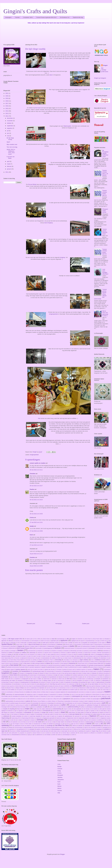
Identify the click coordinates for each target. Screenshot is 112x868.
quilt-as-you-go (19, 705)
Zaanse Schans (36, 733)
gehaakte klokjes (24, 667)
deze (51, 75)
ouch (24, 699)
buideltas (17, 652)
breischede (47, 651)
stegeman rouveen (106, 718)
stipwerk (33, 720)
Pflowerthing (60, 701)
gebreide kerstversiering (54, 665)
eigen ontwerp (84, 660)
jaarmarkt (66, 677)
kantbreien (17, 679)
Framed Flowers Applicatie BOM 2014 (46, 17)
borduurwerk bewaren (70, 648)
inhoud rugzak (37, 677)
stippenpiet (27, 720)
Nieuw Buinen (96, 695)
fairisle (81, 662)
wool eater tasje (73, 731)
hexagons (22, 673)
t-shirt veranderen (92, 720)
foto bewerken (56, 663)
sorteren (26, 716)
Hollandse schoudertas (104, 673)
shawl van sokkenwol (92, 712)
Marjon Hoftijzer (20, 688)
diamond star (31, 658)
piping (82, 701)
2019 (7, 98)
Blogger (62, 854)
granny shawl (102, 667)
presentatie (36, 703)
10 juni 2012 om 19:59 (36, 566)
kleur (55, 681)
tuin (64, 724)
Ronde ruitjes (56, 711)
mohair (99, 690)
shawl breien (72, 712)
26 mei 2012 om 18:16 (36, 500)
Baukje (59, 766)
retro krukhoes (94, 709)
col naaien (38, 654)
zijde (34, 735)
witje (59, 793)
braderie (7, 651)
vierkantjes (62, 728)
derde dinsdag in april (90, 656)
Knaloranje (68, 681)
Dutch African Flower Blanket (17, 660)
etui (64, 662)
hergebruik (5, 673)
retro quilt (102, 709)
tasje (54, 722)
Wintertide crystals (35, 731)
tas (4, 722)
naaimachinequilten (19, 694)
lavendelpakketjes (7, 684)
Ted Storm (76, 722)
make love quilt (90, 686)
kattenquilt (54, 679)
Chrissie (60, 769)
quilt (104, 703)
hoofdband (68, 675)
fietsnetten (16, 663)
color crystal (51, 654)
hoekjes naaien (86, 673)
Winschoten (12, 731)
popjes (107, 701)
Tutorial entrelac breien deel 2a (105, 193)
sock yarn (65, 714)
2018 (7, 101)
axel (109, 641)
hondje (56, 675)
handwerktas (67, 671)
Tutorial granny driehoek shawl (105, 232)
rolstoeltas (39, 711)
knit (74, 680)
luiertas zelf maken (59, 686)
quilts (46, 707)
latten (94, 682)
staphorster (39, 718)
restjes (27, 709)
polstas (97, 701)
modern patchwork (63, 690)
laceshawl (83, 682)
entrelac (40, 662)
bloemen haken (69, 645)
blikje (26, 645)
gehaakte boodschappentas (96, 665)
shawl (63, 712)
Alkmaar (11, 641)
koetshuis (87, 681)
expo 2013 (75, 662)
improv (16, 677)
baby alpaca (6, 643)
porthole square (15, 703)
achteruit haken (46, 639)
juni (8, 133)
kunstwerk (43, 682)
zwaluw (59, 735)
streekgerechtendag (59, 720)
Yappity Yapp (95, 731)
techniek (69, 722)
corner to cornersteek (61, 654)
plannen (91, 701)
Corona (70, 654)
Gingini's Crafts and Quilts (35, 11)
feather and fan (94, 662)
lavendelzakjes (17, 684)
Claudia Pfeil (87, 653)
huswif (101, 675)
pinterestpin (76, 701)
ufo (102, 724)
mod (47, 690)
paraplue (83, 699)
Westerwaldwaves (56, 729)
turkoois (82, 724)
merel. (68, 688)
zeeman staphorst (84, 733)
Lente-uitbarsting (40, 684)
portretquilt (23, 703)
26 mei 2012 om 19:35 (36, 514)
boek (79, 646)
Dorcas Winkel (32, 184)
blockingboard (52, 645)
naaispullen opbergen (43, 695)
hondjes (61, 675)
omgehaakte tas (59, 696)
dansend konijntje (6, 656)
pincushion (68, 701)
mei (8, 136)
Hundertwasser (94, 675)
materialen (42, 688)
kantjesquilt (25, 679)
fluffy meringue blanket (38, 663)
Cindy (59, 771)
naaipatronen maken (31, 695)
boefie (72, 646)
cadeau (24, 652)
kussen (49, 682)
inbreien (22, 677)
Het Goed (38, 108)
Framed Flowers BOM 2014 (96, 663)
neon (73, 695)
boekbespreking (86, 646)
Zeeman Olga (66, 733)
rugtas (87, 711)
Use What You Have (62, 725)
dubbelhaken (103, 658)
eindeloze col (99, 660)
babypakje (13, 643)
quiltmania (32, 707)
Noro (108, 695)
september (10, 126)
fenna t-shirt (9, 663)
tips (22, 724)
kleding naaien (47, 680)
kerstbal (74, 679)
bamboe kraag (32, 643)
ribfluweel (10, 711)
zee (43, 733)
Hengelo (100, 671)
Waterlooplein (67, 126)
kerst (68, 679)
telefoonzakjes (90, 722)
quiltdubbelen (44, 705)
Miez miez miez (91, 688)
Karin (31, 535)
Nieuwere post (31, 624)
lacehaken (76, 682)
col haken (21, 654)
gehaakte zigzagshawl (35, 667)
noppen (103, 695)
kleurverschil (61, 681)
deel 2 (35, 656)
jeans (81, 677)
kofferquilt (98, 681)
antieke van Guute (45, 641)
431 (35, 639)
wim (94, 729)
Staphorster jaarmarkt (49, 718)
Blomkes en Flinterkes (62, 646)
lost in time (19, 686)
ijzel (12, 677)
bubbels (11, 652)
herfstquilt (106, 671)
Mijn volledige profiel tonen (105, 70)
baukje (32, 526)
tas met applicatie (13, 722)
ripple (26, 711)
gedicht (63, 665)
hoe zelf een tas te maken (69, 673)
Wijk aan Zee (77, 729)
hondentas (50, 675)
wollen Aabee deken (55, 731)
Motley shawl (45, 692)
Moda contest (53, 690)
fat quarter (87, 662)
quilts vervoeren (62, 707)
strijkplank (67, 720)
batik (39, 643)
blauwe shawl (19, 645)
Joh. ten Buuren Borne (90, 677)
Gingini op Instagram (100, 78)
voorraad (105, 727)
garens (38, 665)
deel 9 (68, 656)
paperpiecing (76, 699)
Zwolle (73, 735)
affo (68, 639)
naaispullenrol (53, 695)
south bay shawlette (35, 716)
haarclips (90, 670)
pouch (29, 703)
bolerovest (108, 646)
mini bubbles (11, 690)
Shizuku (107, 713)
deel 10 (20, 656)
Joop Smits (100, 677)
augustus (10, 128)
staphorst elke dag (104, 716)
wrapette (88, 731)
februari (9, 166)
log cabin (85, 684)
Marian (59, 786)
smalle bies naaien (49, 714)
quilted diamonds (54, 705)
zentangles (106, 733)
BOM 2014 (12, 648)
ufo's (23, 726)
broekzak (86, 651)
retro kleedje (86, 709)
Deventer (17, 658)
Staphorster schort (72, 718)
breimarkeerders (32, 651)
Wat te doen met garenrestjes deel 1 (105, 313)
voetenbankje (79, 728)
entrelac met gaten (49, 662)
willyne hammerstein (87, 729)
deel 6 (54, 656)
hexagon (15, 673)
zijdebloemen (39, 735)
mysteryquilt (100, 692)
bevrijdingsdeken (94, 643)
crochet (80, 654)
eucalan (68, 662)
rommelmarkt (47, 711)
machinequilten (77, 686)
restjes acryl (36, 709)
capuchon (40, 653)
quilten (64, 705)
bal (18, 643)
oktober (9, 123)
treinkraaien (58, 724)
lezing (63, 684)
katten (40, 679)
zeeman (48, 733)
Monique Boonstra (19, 692)
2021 (7, 93)
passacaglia (96, 699)
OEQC (31, 696)
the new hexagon (15, 724)
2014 (7, 111)
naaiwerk (60, 695)
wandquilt (32, 729)
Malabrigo (98, 686)
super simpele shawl (82, 720)
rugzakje (92, 711)
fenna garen (103, 662)
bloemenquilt (6, 646)
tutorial (89, 724)
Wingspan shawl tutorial (105, 211)
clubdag (9, 654)
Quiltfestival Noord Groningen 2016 (20, 707)
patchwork (106, 698)
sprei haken (85, 716)
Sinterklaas (22, 714)
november (10, 121)
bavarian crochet (54, 643)
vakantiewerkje (97, 726)
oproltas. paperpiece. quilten (104, 696)
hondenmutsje (33, 675)
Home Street (13, 675)
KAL (12, 679)
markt (28, 688)
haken (96, 669)
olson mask (51, 696)
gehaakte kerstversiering (13, 667)
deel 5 (49, 656)
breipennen (40, 651)
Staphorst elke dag (78, 17)
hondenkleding (24, 675)
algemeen (4, 641)
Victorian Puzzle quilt (52, 727)
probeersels (43, 703)
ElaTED (107, 660)
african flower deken (98, 639)
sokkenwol (6, 716)
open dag (93, 696)
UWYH (74, 726)
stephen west (6, 720)
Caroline (32, 557)
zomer (54, 735)
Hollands (94, 673)
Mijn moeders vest (12, 144)
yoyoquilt (29, 733)
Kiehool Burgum (29, 680)
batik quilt (45, 643)
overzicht (39, 699)
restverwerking (57, 709)
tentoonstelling (99, 722)
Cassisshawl (56, 653)
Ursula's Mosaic (40, 726)
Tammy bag (107, 720)
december (10, 118)
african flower (88, 639)
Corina (32, 517)
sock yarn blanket (74, 714)
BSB (99, 651)
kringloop (62, 257)
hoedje (79, 673)
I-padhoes (107, 675)
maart (9, 164)
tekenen (82, 722)
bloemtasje (13, 646)
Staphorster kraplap (61, 718)
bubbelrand (4, 653)
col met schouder (30, 654)
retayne (65, 709)
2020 (7, 96)
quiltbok (27, 705)
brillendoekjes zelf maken (76, 651)
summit (73, 720)
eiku (92, 660)
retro (70, 709)
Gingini (105, 65)
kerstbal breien (82, 679)
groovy (65, 669)
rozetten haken (80, 711)
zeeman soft (74, 733)
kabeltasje (107, 677)
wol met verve (45, 731)
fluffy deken (27, 663)
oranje (19, 699)
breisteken (54, 651)
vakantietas (87, 726)
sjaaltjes (33, 714)
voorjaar (99, 728)
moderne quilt (74, 690)
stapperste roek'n (95, 718)
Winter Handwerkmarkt (23, 731)
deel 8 (63, 656)
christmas (63, 653)
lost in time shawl (28, 686)
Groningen (59, 670)
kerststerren (106, 679)
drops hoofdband (88, 658)
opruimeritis (13, 699)
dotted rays (60, 658)
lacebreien (68, 682)
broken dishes (93, 651)
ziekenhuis (23, 735)
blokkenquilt (51, 646)
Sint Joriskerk (15, 714)
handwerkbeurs (26, 671)
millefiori (4, 690)
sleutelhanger (39, 714)
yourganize (22, 733)
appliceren (64, 640)
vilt (67, 727)
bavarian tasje (64, 643)
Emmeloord (11, 662)
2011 (7, 172)
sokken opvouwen (106, 714)
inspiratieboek (53, 677)
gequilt (44, 667)
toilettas (45, 724)
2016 (7, 106)
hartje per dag (84, 671)
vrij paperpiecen (11, 729)
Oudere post (86, 624)
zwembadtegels (66, 735)
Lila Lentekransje (71, 684)
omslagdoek (67, 696)
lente (33, 684)
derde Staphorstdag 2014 (103, 656)
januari (9, 169)
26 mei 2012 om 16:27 (36, 486)
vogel (85, 728)
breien (20, 650)
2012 (7, 116)
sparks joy (54, 716)
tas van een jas (48, 722)
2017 (7, 103)
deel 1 (14, 656)
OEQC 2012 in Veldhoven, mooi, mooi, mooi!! (11, 152)
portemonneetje (5, 703)
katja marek (33, 679)
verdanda (4, 727)
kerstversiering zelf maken (8, 680)
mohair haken (106, 690)
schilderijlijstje (19, 713)
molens (3, 692)
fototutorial (72, 663)
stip (16, 720)
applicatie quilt (55, 641)
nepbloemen (88, 695)
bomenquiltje (39, 648)
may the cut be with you (52, 688)
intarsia (60, 677)
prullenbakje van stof (71, 703)
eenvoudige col (67, 660)
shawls (101, 712)
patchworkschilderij (20, 701)
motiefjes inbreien (36, 692)
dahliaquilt (107, 654)
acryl (53, 639)
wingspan (99, 729)
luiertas (51, 686)
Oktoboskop (43, 696)
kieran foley (39, 681)
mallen (104, 686)
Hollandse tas (5, 675)
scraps (44, 712)
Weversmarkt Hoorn (67, 729)
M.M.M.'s (68, 686)
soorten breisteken (17, 716)
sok (83, 714)
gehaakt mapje (71, 665)
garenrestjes (31, 665)
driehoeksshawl (77, 658)
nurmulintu (15, 696)
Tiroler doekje (28, 724)
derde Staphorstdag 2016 (7, 658)
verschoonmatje (18, 728)
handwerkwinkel (76, 671)
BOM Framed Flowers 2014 (25, 648)
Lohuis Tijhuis (104, 684)
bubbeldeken (106, 651)
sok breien (88, 714)
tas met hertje (22, 722)
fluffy (21, 663)
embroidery (4, 662)
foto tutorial (64, 663)
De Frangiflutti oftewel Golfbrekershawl (105, 153)
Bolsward (5, 648)
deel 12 (30, 656)
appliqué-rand (75, 641)
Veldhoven (106, 726)
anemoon (17, 641)
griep (54, 670)
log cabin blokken (94, 684)
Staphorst (93, 716)
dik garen (38, 658)
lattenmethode (100, 682)
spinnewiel (77, 716)
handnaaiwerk (107, 670)
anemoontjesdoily (25, 641)
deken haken (80, 656)
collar (44, 654)
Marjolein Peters (10, 688)
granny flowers (94, 667)
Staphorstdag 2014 (16, 718)
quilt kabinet (11, 705)
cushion (92, 654)
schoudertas (28, 712)
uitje (33, 726)
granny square (10, 669)
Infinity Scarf (29, 677)
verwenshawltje (28, 727)
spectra (60, 716)
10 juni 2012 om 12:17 (36, 554)
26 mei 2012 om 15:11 (36, 470)
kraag (11, 682)
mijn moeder (100, 688)
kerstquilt (98, 679)
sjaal (28, 714)
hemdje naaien (93, 671)
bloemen (60, 644)
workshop (81, 731)
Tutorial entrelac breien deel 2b (105, 252)
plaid (86, 701)
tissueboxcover (37, 724)
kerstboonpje (90, 679)
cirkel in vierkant (71, 652)
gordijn (80, 667)
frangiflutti (108, 663)
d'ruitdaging (99, 654)
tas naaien (39, 722)
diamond (24, 658)
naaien (107, 692)
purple (79, 703)
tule (68, 724)
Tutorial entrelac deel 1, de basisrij (105, 173)
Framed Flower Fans (82, 663)
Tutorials (17, 17)
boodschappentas (48, 648)
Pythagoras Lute (87, 703)
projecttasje (51, 703)
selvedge (51, 713)
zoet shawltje (47, 735)
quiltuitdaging (89, 707)
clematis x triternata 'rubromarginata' (101, 653)
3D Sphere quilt (28, 639)
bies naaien (102, 643)
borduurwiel (92, 648)
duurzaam (28, 660)
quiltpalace (40, 707)
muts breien (81, 692)
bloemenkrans (107, 645)
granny (86, 667)
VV (27, 729)
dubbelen (96, 658)
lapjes (89, 682)
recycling (12, 709)
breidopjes (13, 651)
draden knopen (68, 658)
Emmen (17, 662)
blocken (45, 644)
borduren (58, 648)
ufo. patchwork (16, 726)
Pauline (32, 489)
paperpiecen (67, 699)
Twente (97, 724)
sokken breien (96, 714)
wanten (38, 729)
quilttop (83, 707)
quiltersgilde (73, 705)
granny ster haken (39, 670)
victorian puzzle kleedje (39, 728)
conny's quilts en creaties (38, 463)
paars (44, 699)
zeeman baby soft (56, 733)
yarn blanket (103, 731)
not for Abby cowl (6, 696)
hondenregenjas (42, 675)
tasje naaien (61, 722)
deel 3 (40, 656)
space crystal (46, 716)
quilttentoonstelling (73, 707)
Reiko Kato (20, 709)
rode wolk (32, 711)
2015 (7, 108)
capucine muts (48, 653)
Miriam (59, 788)
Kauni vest (62, 679)
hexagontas (29, 673)
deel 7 (59, 656)
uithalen (28, 726)
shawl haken (81, 712)
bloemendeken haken (88, 645)
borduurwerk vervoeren (82, 648)
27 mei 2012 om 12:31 (36, 522)
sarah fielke (103, 711)
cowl (75, 654)
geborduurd (44, 665)
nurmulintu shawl (24, 696)
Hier (39, 418)
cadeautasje (32, 652)
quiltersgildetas (81, 705)
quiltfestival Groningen (93, 705)
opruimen (6, 699)
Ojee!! (8, 142)
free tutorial (14, 665)
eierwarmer (75, 660)
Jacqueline (61, 780)
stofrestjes (40, 720)
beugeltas (85, 643)
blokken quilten (34, 646)
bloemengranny (99, 645)
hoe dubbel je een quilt (55, 673)
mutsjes (88, 692)
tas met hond (31, 722)
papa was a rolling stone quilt (54, 699)
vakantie (80, 726)
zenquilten (99, 733)
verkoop (11, 727)
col (15, 654)
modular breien (83, 690)
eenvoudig (58, 660)
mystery (93, 692)
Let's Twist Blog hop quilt (53, 684)
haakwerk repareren (81, 670)
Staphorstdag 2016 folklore (28, 718)
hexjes (36, 673)
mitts (43, 690)
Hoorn (87, 675)
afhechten (80, 639)
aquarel (82, 641)
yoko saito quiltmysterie (12, 733)
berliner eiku (78, 643)
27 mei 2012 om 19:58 (36, 531)
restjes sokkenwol (46, 709)
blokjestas (27, 646)
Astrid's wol (104, 641)
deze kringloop (49, 223)
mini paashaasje (28, 690)
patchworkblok (9, 701)
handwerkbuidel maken (38, 671)
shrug (3, 714)
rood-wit (63, 711)
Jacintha (60, 777)
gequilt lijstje (60, 667)
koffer (92, 681)
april (8, 161)
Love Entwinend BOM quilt (40, 686)
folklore (48, 663)
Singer (8, 714)
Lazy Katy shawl (26, 684)
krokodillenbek (35, 682)
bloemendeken (78, 645)
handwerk (16, 671)
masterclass (34, 688)
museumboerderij (72, 692)
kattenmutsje (47, 679)
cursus (86, 654)
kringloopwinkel (54, 314)
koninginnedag (5, 682)
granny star (30, 670)
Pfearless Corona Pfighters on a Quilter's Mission (44, 701)
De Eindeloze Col (65, 17)
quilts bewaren (53, 707)
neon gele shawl (80, 695)
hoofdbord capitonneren (78, 675)
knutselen (79, 680)
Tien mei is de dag (12, 147)
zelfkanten (93, 733)
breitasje (60, 651)
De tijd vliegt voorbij (10, 139)
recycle (5, 709)
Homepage (59, 624)
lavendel (108, 682)
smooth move (58, 714)
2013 (7, 113)
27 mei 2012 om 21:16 (36, 545)
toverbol (51, 724)
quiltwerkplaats (98, 707)
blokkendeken (43, 646)
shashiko (57, 713)
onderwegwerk (76, 696)
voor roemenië (92, 728)
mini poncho (37, 690)
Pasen (89, 699)
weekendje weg (46, 729)
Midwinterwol (82, 688)
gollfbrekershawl (73, 667)
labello (62, 682)
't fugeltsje (4, 639)
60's (39, 639)
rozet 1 (68, 711)
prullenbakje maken (60, 703)
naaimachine (9, 694)
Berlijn (71, 643)
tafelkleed (100, 720)
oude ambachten (31, 699)
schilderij (12, 713)
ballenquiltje (24, 643)
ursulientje (50, 726)
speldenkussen (68, 716)
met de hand (75, 688)
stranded (50, 720)
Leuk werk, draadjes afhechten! (105, 272)
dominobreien (46, 658)
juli (8, 131)
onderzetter (85, 696)
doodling (53, 658)
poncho (102, 701)
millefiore (107, 688)
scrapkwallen (37, 713)
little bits (78, 684)
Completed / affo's (28, 17)
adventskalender (61, 639)
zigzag (29, 735)
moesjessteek (92, 690)
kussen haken (55, 682)
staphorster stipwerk (84, 718)
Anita (59, 764)
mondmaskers (10, 692)
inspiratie (44, 677)
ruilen (97, 711)
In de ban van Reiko (11, 157)
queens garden (97, 703)
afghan (74, 639)
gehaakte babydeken (81, 665)
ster (12, 720)
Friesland (24, 665)
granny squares (21, 669)
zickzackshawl (15, 735)
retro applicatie (77, 709)
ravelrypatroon (107, 707)
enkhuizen (33, 662)
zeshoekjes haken (6, 735)
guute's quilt (72, 670)
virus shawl (72, 728)
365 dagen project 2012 (15, 639)
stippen (21, 720)
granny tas (48, 669)
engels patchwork (25, 662)
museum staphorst (61, 692)
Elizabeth (60, 775)
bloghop (20, 646)
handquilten (6, 671)
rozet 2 (73, 711)
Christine (33, 474)
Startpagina (8, 17)
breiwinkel (66, 651)
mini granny (20, 690)
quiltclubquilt (34, 705)
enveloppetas (58, 662)
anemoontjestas (35, 641)
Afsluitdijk (107, 639)
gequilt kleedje (51, 667)
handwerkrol (59, 671)
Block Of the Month (34, 644)
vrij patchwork (20, 729)
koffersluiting (105, 680)
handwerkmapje (50, 671)
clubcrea (3, 654)
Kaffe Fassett (5, 679)
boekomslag (101, 646)
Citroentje (80, 653)
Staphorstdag (5, 718)
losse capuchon (11, 686)
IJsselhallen (5, 677)
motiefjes (28, 692)
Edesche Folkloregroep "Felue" (46, 660)
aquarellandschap (90, 641)
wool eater (65, 731)
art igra (98, 641)
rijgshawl (21, 711)
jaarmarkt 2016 (74, 677)
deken (73, 656)
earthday (35, 660)
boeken (93, 646)
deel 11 (25, 656)
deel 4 (45, 656)
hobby (47, 673)
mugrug (52, 692)
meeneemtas (62, 688)
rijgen (16, 711)
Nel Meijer (67, 694)
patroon (28, 701)
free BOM (6, 665)
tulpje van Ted (74, 724)
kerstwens (20, 680)
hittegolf (42, 673)
